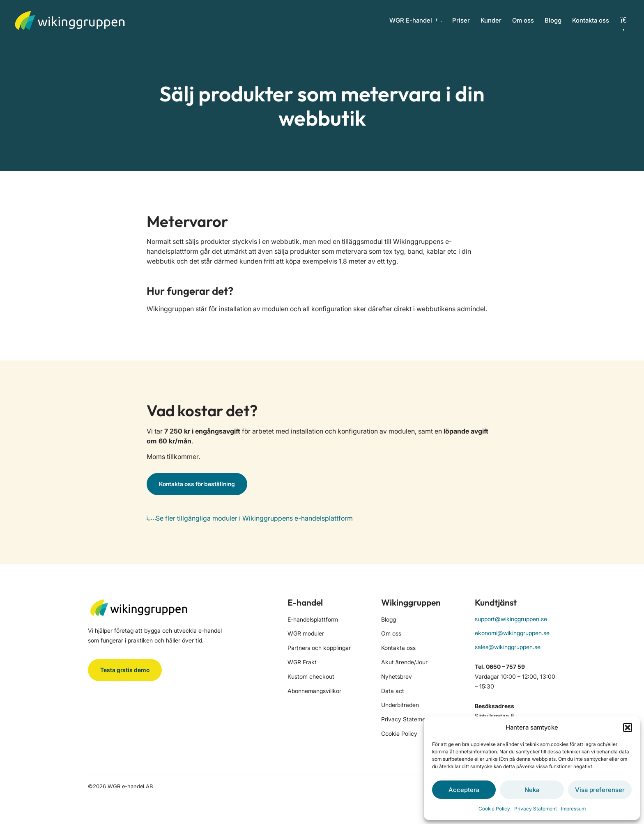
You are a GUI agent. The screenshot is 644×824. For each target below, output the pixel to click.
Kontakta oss (591, 20)
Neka (532, 790)
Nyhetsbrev (397, 676)
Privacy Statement (536, 809)
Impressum (573, 809)
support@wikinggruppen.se (511, 619)
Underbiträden (400, 705)
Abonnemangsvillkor (314, 691)
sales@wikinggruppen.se (508, 647)
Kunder (491, 20)
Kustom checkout (311, 676)
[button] (628, 728)
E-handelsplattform (313, 619)
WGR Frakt (302, 662)
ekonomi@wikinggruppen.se (512, 633)
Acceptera (464, 790)
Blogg (553, 20)
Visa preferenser (600, 790)
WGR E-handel (415, 20)
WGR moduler (306, 633)
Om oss (523, 20)
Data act (393, 691)
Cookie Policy (494, 809)
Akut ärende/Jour (404, 662)
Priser (461, 20)
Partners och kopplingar (319, 648)
